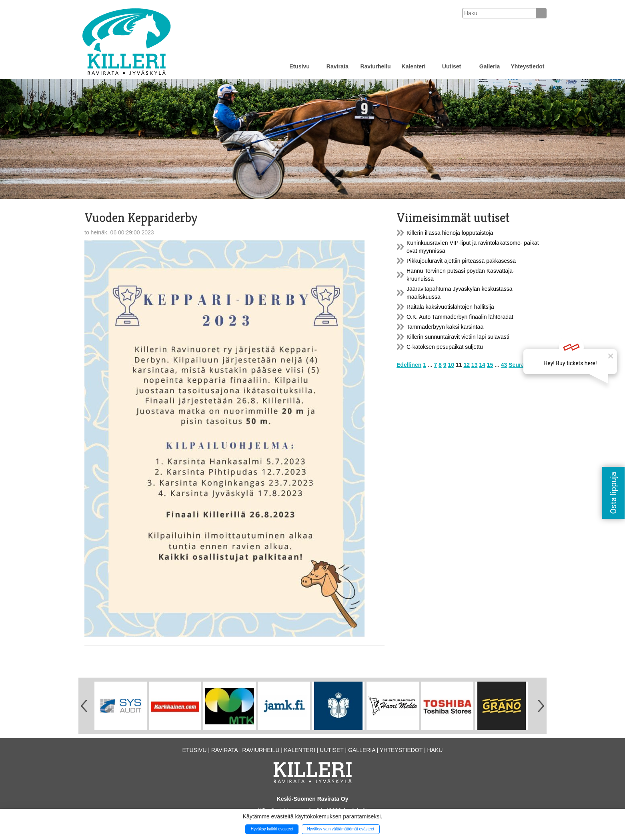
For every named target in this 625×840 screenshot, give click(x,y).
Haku (435, 750)
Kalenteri (414, 66)
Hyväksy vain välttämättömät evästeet (341, 829)
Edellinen (409, 365)
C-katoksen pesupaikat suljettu (445, 347)
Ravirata (338, 66)
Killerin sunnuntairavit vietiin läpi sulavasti (458, 337)
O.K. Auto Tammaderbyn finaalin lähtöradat (460, 317)
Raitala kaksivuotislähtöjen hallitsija (450, 307)
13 (475, 365)
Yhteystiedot (527, 66)
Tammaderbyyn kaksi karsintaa (445, 327)
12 (467, 365)
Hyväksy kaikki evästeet (272, 829)
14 (482, 365)
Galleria (490, 66)
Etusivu (299, 66)
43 (504, 365)
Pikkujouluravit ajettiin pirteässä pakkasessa (461, 261)
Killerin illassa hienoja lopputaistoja (450, 233)
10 (451, 365)
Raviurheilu (375, 66)
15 (490, 365)
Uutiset (452, 66)
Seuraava (521, 365)
